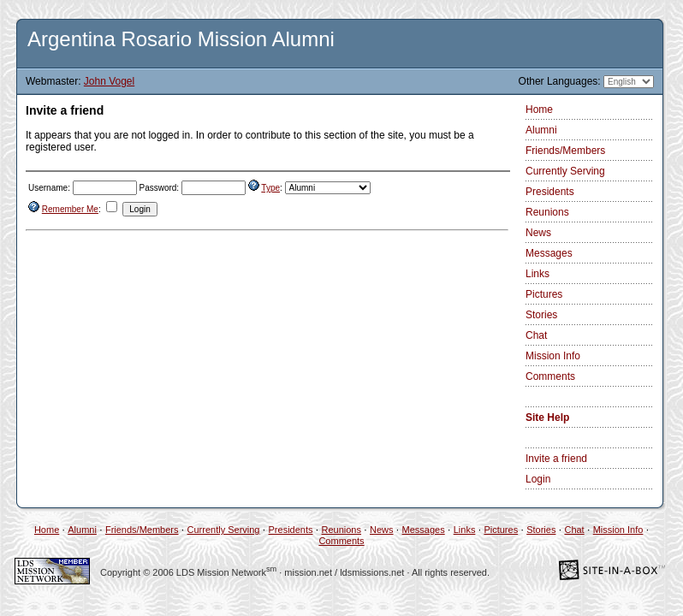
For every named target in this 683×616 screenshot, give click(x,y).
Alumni (541, 130)
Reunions (547, 212)
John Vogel (109, 81)
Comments (550, 376)
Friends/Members (565, 151)
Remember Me (70, 209)
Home (539, 110)
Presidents (550, 192)
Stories (541, 315)
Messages (549, 253)
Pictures (544, 294)
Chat (536, 335)
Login (538, 479)
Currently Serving (565, 171)
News (538, 233)
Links (537, 274)
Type (270, 188)
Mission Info (553, 356)
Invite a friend (556, 459)
